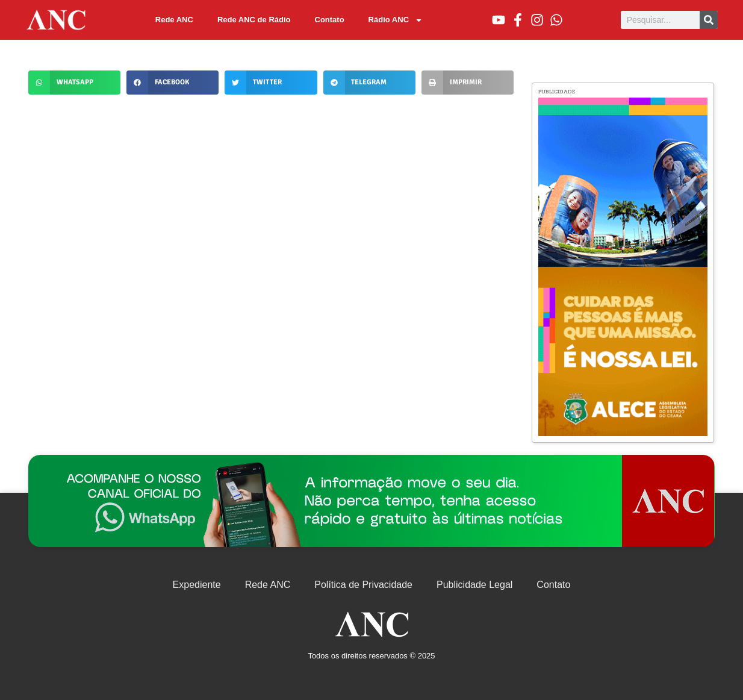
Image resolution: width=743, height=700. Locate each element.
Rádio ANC (396, 20)
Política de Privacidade (363, 585)
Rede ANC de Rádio (254, 20)
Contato (330, 20)
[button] (74, 83)
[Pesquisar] (709, 20)
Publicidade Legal (474, 585)
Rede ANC (174, 20)
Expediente (197, 585)
